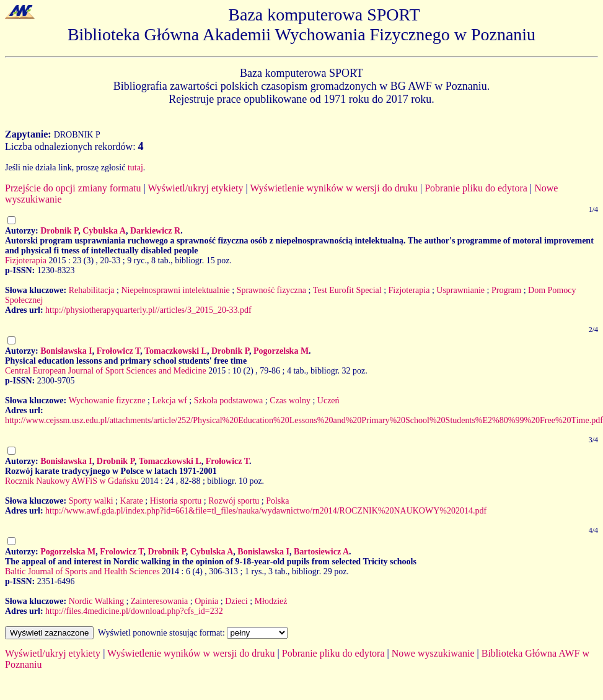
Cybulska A (104, 231)
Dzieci (236, 601)
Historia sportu (176, 501)
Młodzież (271, 601)
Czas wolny (290, 400)
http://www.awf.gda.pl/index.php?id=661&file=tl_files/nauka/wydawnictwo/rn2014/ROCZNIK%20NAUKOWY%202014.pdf (266, 511)
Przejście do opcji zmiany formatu (73, 188)
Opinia (206, 601)
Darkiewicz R (155, 231)
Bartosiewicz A (321, 552)
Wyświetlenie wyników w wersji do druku (334, 188)
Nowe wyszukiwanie (433, 653)
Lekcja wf (169, 400)
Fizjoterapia (26, 260)
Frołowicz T (118, 351)
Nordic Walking (96, 601)
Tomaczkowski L (176, 351)
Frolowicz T (121, 552)
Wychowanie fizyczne (107, 400)
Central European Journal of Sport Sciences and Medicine (106, 371)
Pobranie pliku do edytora (476, 188)
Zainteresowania (160, 601)
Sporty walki (91, 501)
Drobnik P (59, 231)
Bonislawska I (263, 552)
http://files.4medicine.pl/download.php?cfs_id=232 (134, 611)
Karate (132, 501)
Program (506, 290)
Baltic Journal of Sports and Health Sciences (82, 571)
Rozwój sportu (234, 501)
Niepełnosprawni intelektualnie (175, 290)
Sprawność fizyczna (271, 290)
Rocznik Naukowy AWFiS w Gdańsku (72, 481)
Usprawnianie (460, 290)
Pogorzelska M (281, 351)
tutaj (135, 168)
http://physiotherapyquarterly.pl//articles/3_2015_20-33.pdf (148, 310)
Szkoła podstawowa (229, 400)
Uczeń (328, 400)
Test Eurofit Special (347, 290)
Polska (277, 501)
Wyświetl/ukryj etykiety (195, 188)
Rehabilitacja (92, 290)
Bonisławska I (66, 351)
